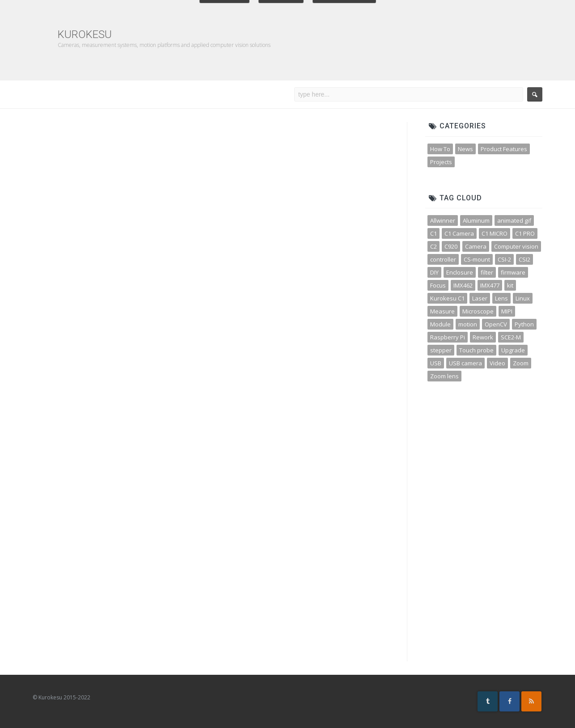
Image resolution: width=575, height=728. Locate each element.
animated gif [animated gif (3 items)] (514, 220)
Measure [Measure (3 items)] (442, 311)
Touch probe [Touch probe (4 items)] (476, 350)
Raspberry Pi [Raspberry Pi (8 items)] (448, 337)
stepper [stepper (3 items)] (441, 350)
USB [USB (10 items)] (436, 363)
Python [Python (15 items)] (524, 324)
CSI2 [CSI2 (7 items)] (524, 259)
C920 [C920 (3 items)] (451, 246)
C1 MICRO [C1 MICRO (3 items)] (495, 233)
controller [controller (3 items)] (443, 259)
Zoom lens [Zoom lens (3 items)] (444, 376)
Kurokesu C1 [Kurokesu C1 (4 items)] (447, 298)
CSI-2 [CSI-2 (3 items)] (504, 259)
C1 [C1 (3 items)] (433, 233)
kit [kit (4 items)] (510, 285)
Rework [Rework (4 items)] (483, 337)
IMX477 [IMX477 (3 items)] (490, 285)
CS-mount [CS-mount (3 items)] (477, 259)
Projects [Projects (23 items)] (441, 162)
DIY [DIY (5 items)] (434, 272)
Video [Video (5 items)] (497, 363)
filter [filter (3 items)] (487, 272)
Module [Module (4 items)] (440, 324)
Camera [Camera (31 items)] (476, 246)
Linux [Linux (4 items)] (523, 298)
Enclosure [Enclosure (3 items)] (460, 272)
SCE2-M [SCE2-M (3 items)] (511, 337)
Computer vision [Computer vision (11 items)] (516, 246)
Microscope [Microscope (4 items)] (478, 311)
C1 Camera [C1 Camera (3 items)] (459, 233)
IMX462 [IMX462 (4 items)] (463, 285)
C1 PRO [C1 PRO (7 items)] (525, 233)
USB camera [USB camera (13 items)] (465, 363)
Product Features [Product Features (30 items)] (504, 149)
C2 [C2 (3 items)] (433, 246)
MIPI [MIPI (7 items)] (507, 311)
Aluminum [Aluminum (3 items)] (476, 220)
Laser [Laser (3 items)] (480, 298)
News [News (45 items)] (465, 149)
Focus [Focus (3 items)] (438, 285)
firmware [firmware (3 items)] (513, 272)
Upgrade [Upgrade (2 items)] (513, 350)
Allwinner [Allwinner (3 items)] (443, 220)
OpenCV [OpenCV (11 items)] (496, 324)
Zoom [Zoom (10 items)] (521, 363)
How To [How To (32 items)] (440, 149)
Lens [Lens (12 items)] (501, 298)
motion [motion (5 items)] (468, 324)
